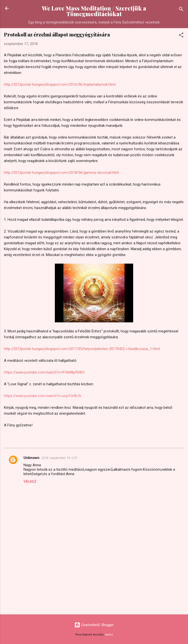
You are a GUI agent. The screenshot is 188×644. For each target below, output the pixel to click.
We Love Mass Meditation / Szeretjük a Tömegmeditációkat (94, 11)
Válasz (30, 481)
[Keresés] (181, 10)
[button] (181, 36)
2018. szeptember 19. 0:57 (59, 458)
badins (109, 635)
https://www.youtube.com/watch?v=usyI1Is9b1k (42, 396)
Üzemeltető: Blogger (94, 625)
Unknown (31, 458)
